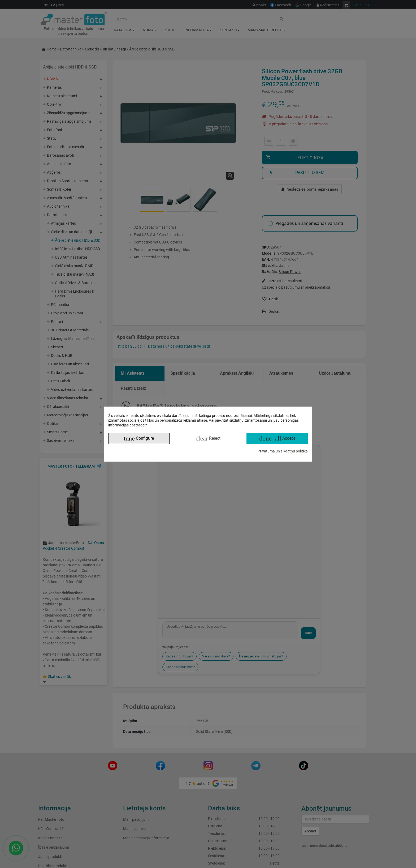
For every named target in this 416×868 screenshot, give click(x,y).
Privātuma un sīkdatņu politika (283, 451)
